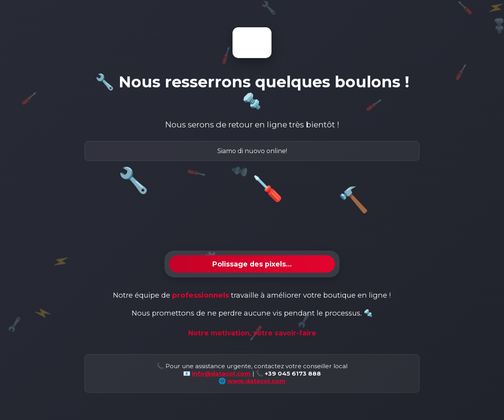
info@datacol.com (221, 373)
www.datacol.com (256, 381)
